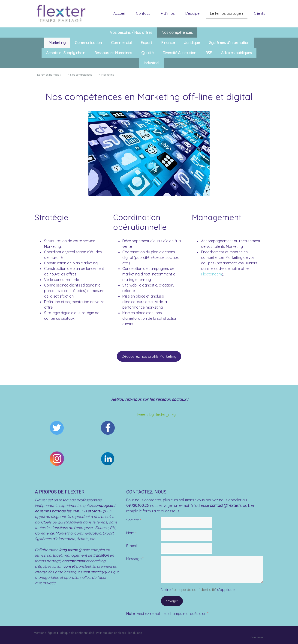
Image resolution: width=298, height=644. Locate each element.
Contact (143, 13)
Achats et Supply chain (66, 53)
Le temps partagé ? (227, 13)
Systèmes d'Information (229, 43)
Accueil (119, 13)
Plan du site (134, 633)
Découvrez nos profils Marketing (149, 356)
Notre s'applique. (198, 590)
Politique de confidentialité (194, 590)
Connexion (257, 637)
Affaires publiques (236, 53)
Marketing (57, 43)
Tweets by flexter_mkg (156, 414)
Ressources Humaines (113, 53)
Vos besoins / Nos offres (131, 32)
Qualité (147, 53)
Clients (260, 13)
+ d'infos (168, 13)
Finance (168, 43)
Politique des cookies (110, 633)
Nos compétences (177, 32)
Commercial (121, 43)
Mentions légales (45, 633)
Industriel (151, 63)
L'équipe (192, 13)
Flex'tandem (211, 274)
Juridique (192, 43)
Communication (88, 43)
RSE (209, 53)
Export (146, 43)
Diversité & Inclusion (179, 53)
